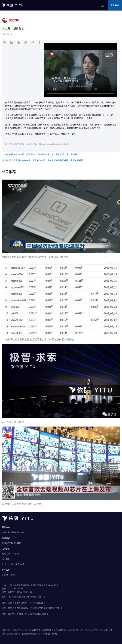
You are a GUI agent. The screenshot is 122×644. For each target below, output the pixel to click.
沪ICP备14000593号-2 (90, 630)
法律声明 (16, 630)
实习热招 (20, 564)
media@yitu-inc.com (11, 543)
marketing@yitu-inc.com (13, 532)
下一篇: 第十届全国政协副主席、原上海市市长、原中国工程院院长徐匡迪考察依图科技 (42, 160)
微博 (13, 575)
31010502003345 (10, 634)
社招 (4, 564)
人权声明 (26, 630)
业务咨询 (115, 5)
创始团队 (6, 554)
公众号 (5, 575)
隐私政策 (6, 630)
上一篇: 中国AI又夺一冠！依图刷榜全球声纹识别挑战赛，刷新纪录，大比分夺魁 (39, 154)
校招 (11, 564)
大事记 (16, 554)
